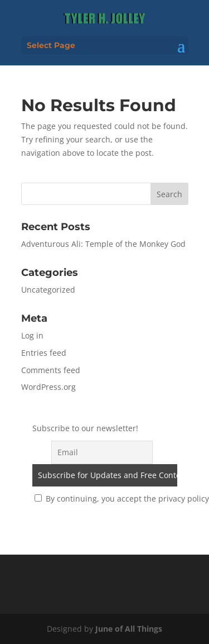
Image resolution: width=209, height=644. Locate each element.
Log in (32, 335)
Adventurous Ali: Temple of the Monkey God (103, 244)
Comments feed (51, 370)
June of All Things (129, 629)
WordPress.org (48, 387)
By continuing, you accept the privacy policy (122, 498)
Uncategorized (48, 290)
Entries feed (44, 353)
